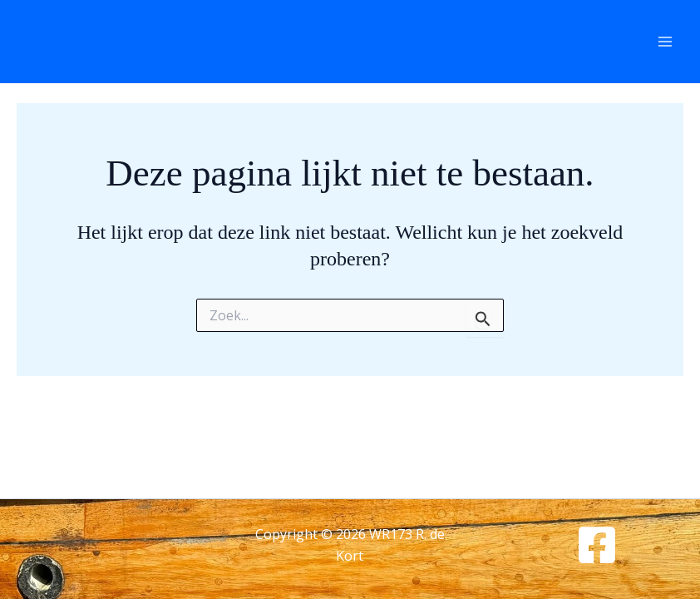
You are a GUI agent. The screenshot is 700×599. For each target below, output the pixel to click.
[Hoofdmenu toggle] (665, 42)
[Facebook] (597, 545)
